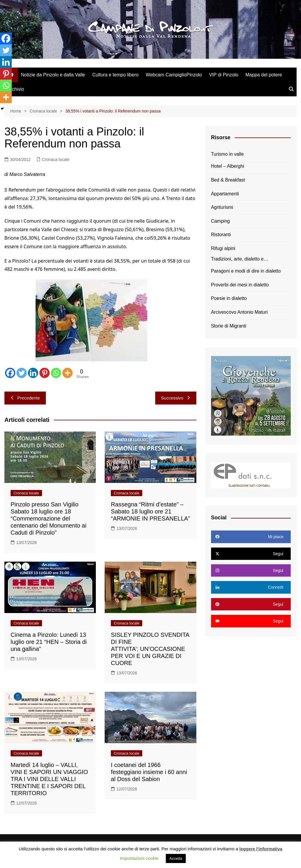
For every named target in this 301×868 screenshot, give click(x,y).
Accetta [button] (176, 858)
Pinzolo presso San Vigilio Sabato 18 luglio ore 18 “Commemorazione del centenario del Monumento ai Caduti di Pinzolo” (49, 518)
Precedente (25, 398)
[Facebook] (10, 373)
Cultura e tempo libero (115, 75)
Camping (220, 221)
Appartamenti (225, 194)
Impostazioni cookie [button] (139, 858)
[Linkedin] (33, 373)
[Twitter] (22, 373)
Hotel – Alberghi (228, 166)
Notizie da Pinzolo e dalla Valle (53, 75)
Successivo (176, 398)
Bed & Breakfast (228, 180)
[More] (67, 373)
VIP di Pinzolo (224, 75)
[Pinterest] (45, 373)
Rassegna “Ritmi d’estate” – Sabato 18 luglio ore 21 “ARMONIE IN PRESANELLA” (150, 511)
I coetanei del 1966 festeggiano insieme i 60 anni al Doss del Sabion (149, 772)
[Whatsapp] (56, 373)
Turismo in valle (227, 154)
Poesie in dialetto (229, 298)
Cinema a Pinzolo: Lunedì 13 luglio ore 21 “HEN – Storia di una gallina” (49, 642)
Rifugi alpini (223, 248)
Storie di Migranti (229, 326)
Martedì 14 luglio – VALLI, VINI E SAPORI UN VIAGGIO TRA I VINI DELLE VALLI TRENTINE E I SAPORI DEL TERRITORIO (49, 779)
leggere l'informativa (261, 849)
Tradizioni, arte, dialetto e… (240, 259)
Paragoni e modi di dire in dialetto (246, 271)
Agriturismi (222, 207)
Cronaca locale (56, 160)
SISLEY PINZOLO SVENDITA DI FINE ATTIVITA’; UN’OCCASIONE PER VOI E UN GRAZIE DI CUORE (150, 649)
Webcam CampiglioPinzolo (174, 75)
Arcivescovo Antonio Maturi (239, 312)
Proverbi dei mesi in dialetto (240, 285)
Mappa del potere (264, 75)
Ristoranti (221, 235)
